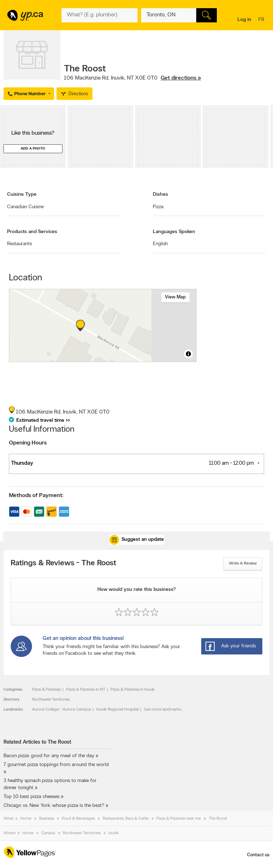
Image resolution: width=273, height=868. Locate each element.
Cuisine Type (22, 195)
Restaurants (20, 244)
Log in (244, 20)
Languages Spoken (174, 232)
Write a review (243, 564)
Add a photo (33, 149)
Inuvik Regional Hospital (117, 710)
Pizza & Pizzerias (46, 690)
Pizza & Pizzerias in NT (86, 690)
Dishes (160, 195)
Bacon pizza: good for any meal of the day (49, 756)
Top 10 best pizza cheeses (31, 797)
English (160, 244)
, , (132, 78)
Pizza (158, 207)
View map (175, 297)
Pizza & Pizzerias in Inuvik (133, 690)
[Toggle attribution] (188, 354)
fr (262, 20)
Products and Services (32, 232)
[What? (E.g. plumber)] (99, 15)
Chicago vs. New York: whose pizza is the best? (54, 806)
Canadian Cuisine (25, 207)
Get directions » (181, 78)
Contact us (258, 855)
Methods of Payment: (36, 496)
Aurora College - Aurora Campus (61, 710)
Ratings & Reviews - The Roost (63, 564)
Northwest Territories (51, 700)
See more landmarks (162, 710)
